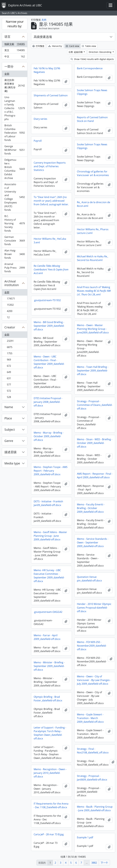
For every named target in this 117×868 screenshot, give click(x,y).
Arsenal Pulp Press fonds (15, 268)
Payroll (38, 141)
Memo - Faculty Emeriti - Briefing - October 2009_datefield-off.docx (91, 508)
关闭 (44, 20)
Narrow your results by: (15, 24)
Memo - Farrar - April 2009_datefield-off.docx (47, 637)
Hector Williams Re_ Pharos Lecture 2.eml (93, 231)
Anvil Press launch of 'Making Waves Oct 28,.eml (94, 291)
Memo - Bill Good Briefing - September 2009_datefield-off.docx (49, 326)
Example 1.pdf (85, 837)
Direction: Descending (100, 52)
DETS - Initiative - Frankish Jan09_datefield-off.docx (48, 503)
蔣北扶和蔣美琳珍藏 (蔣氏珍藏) (15, 86)
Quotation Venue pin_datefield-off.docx (89, 579)
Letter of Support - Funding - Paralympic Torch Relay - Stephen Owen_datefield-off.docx (50, 733)
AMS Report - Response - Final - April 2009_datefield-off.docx (95, 476)
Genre (9, 441)
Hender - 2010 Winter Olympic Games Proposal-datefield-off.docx (94, 608)
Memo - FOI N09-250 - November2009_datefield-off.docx (92, 646)
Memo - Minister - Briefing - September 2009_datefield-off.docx (49, 666)
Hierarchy (55, 46)
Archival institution (12, 283)
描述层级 (11, 452)
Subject (10, 430)
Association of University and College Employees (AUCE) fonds (15, 197)
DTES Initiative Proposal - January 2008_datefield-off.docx (48, 402)
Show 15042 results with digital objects (92, 59)
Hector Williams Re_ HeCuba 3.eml (50, 241)
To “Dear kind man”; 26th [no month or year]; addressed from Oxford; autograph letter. (51, 201)
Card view (73, 46)
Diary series (40, 119)
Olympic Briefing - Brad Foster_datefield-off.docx (48, 699)
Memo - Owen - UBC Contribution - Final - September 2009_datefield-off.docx (49, 362)
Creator (10, 327)
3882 (94, 863)
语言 (7, 37)
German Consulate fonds (15, 241)
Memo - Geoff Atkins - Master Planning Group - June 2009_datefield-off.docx (50, 536)
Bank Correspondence (90, 68)
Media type (12, 463)
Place (8, 418)
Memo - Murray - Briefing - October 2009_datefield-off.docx (49, 436)
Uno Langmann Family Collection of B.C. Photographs (15, 108)
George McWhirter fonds (15, 150)
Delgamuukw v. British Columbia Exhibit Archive (15, 169)
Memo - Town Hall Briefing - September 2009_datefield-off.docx (93, 371)
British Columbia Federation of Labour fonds (15, 133)
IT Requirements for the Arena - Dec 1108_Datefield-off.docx (51, 805)
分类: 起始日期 (76, 52)
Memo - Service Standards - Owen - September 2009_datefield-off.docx (93, 542)
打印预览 (38, 46)
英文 (15, 51)
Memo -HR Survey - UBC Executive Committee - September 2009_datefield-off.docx (49, 576)
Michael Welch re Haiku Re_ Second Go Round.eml (93, 258)
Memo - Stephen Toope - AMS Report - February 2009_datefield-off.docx (51, 471)
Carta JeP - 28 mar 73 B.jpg (49, 834)
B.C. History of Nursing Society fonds (15, 223)
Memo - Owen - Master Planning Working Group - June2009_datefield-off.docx (93, 329)
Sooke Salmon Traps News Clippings (92, 92)
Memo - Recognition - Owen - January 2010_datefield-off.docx (50, 773)
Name (9, 407)
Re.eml (51, 269)
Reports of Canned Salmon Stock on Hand (92, 119)
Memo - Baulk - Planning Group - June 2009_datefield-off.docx (95, 808)
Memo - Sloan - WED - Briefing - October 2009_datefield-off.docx (95, 443)
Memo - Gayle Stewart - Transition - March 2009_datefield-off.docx (90, 718)
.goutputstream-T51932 (47, 300)
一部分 (9, 66)
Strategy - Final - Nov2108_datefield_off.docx (93, 751)
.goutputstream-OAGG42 (48, 612)
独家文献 (15, 45)
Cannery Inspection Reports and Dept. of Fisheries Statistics (50, 166)
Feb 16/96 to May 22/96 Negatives (47, 70)
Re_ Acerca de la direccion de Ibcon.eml (94, 204)
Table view (89, 46)
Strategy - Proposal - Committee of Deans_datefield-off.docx (95, 405)
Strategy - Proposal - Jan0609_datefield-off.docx (92, 778)
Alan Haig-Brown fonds (15, 254)
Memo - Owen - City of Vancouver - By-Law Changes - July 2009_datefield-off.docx (94, 680)
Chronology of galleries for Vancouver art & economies (93, 173)
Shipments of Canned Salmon (51, 95)
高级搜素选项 (43, 37)
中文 (15, 57)
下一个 (104, 863)
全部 (7, 74)
